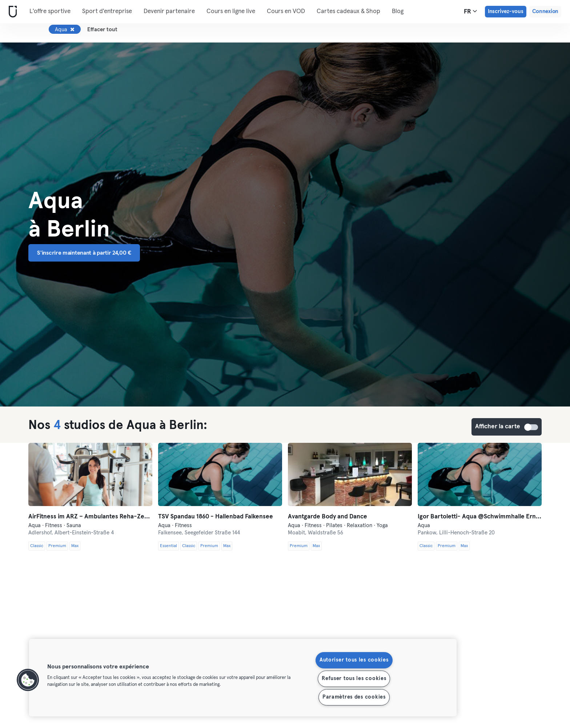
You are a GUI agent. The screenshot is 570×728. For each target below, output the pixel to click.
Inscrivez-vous (506, 11)
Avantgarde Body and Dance (328, 517)
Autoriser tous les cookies (354, 660)
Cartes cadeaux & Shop (348, 11)
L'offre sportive (50, 11)
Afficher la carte (531, 427)
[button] (28, 680)
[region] (243, 678)
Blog (398, 11)
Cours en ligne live (231, 11)
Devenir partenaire (169, 11)
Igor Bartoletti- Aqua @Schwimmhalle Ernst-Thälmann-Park (480, 517)
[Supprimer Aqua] (72, 29)
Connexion (545, 11)
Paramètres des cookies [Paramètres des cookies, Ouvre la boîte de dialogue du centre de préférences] (354, 697)
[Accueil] (11, 12)
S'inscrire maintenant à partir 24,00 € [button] (84, 253)
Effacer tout (102, 30)
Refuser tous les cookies (354, 679)
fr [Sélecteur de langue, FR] (470, 11)
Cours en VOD (286, 11)
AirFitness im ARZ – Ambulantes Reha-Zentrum (90, 517)
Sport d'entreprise (107, 11)
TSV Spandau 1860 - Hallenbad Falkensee (216, 517)
